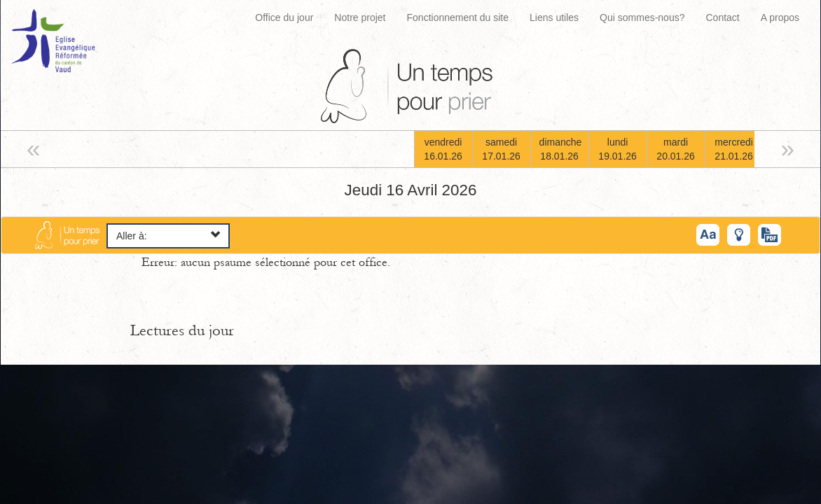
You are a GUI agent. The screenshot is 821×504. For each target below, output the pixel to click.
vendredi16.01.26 (443, 149)
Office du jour (284, 17)
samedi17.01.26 (501, 149)
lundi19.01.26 (618, 149)
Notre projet (360, 17)
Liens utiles (554, 17)
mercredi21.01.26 (734, 149)
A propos (780, 17)
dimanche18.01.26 (561, 149)
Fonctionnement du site (458, 17)
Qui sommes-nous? (642, 17)
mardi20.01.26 (676, 149)
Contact (722, 17)
